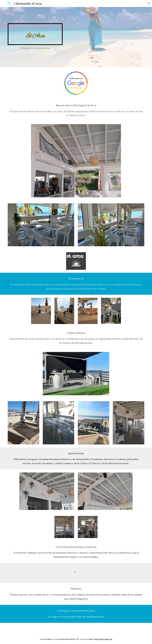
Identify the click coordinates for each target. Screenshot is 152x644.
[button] (149, 3)
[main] (35, 34)
